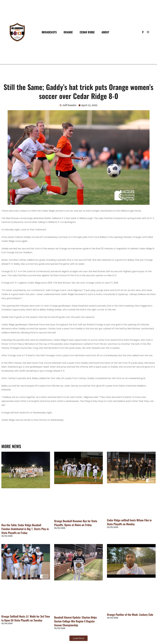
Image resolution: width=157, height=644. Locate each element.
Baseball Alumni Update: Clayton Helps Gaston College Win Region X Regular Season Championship (76, 621)
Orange (68, 32)
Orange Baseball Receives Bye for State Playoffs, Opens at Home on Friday (76, 523)
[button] (78, 638)
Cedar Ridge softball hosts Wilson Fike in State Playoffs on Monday (129, 522)
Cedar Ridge (87, 32)
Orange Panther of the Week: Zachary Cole (130, 615)
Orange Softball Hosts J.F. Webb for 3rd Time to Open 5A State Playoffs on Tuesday (26, 618)
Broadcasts (49, 32)
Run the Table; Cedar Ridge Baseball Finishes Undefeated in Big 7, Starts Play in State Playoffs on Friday (25, 529)
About (105, 32)
